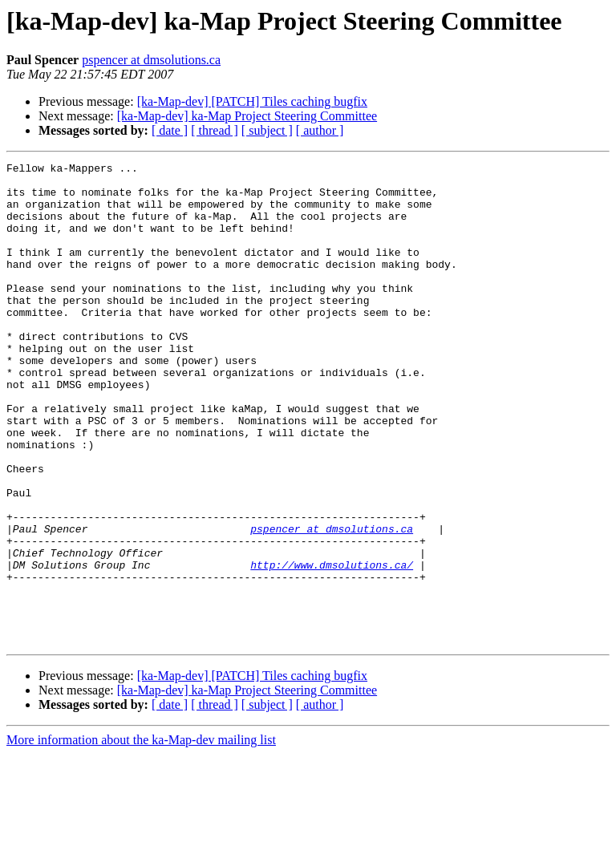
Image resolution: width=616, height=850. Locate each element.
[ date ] (170, 130)
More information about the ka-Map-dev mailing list (141, 836)
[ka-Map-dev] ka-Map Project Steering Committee (247, 116)
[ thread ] (215, 130)
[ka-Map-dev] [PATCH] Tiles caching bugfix (252, 101)
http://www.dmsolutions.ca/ (332, 646)
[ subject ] (267, 130)
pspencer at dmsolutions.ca (151, 60)
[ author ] (320, 130)
